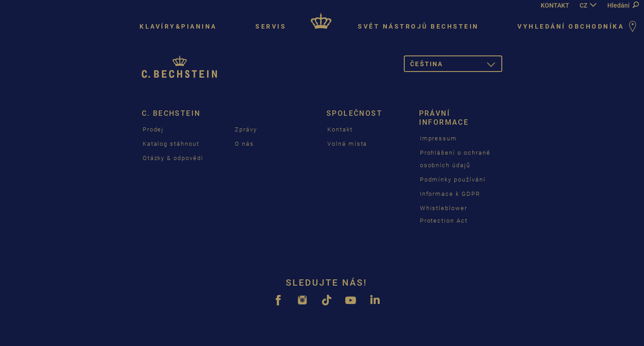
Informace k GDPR (450, 194)
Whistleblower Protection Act (444, 214)
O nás (244, 144)
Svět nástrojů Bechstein (418, 26)
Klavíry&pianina (178, 26)
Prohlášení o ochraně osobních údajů (455, 159)
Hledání (623, 5)
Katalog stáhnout (171, 144)
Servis (271, 26)
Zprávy (246, 129)
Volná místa (347, 144)
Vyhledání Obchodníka (578, 27)
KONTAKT (555, 5)
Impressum (439, 138)
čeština (456, 65)
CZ (583, 5)
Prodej (153, 129)
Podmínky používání (453, 179)
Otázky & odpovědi (173, 158)
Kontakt (340, 129)
